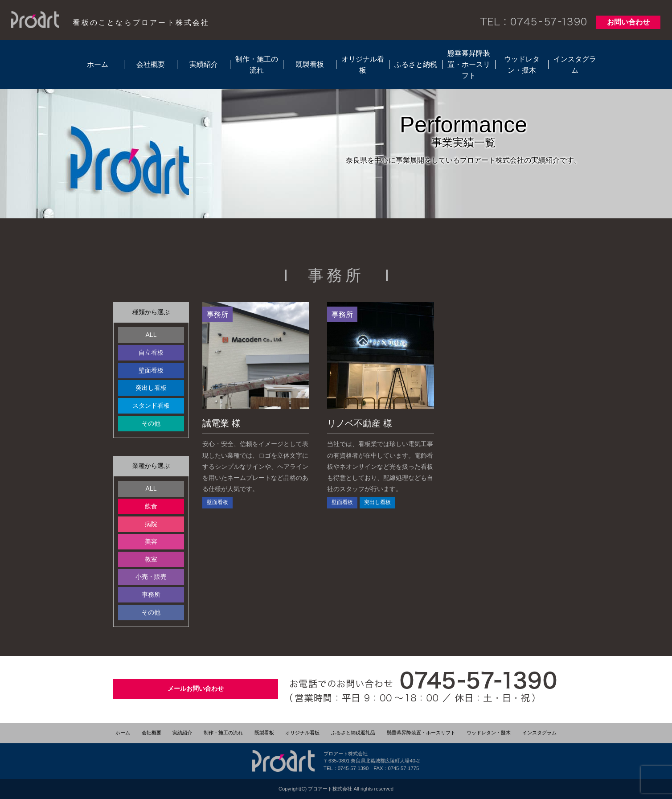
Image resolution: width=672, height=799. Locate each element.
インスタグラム (575, 65)
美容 (151, 541)
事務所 (151, 594)
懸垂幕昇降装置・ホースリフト (469, 64)
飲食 (151, 506)
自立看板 (151, 352)
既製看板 (310, 64)
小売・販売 (151, 577)
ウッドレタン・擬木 (522, 65)
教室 (151, 559)
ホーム (98, 64)
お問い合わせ (628, 22)
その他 (151, 423)
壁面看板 (151, 370)
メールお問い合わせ (196, 688)
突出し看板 (151, 388)
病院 (151, 524)
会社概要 (151, 64)
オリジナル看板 (363, 65)
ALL (151, 335)
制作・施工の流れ (257, 65)
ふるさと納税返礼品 (353, 733)
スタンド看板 (151, 406)
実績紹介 (204, 64)
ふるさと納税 (416, 64)
